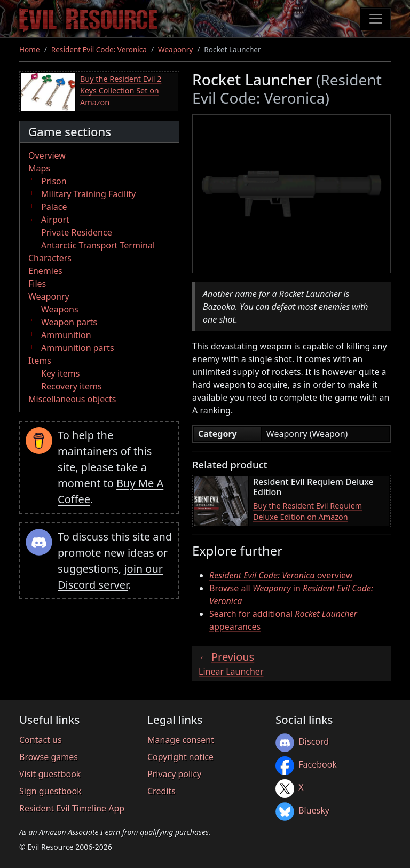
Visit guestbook (50, 774)
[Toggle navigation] (376, 19)
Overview (47, 155)
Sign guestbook (50, 791)
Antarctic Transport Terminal (98, 245)
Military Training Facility (88, 194)
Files (37, 284)
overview (281, 575)
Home (30, 49)
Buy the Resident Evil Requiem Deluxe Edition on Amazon (307, 511)
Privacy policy (174, 774)
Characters (50, 258)
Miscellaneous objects (72, 399)
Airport (55, 220)
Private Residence (77, 232)
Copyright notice (180, 757)
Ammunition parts (78, 348)
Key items (60, 373)
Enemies (45, 271)
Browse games (49, 757)
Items (40, 361)
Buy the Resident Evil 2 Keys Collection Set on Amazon (121, 90)
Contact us (41, 740)
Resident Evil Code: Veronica (99, 49)
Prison (54, 181)
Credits (161, 791)
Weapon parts (69, 322)
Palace (54, 207)
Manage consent (181, 740)
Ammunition (66, 335)
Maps (39, 168)
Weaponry (175, 49)
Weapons (60, 309)
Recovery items (72, 386)
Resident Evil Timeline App (72, 808)
